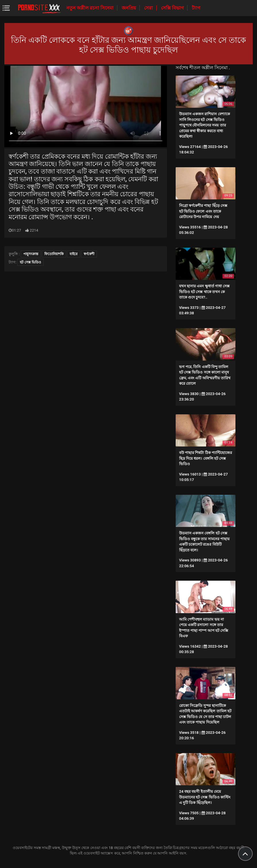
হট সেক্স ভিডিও (30, 262)
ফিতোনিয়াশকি (54, 254)
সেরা (149, 8)
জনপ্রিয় (129, 8)
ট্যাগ (196, 8)
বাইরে (74, 254)
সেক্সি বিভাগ (173, 8)
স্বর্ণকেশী (89, 254)
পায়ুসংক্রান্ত (31, 254)
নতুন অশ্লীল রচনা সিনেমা (91, 8)
